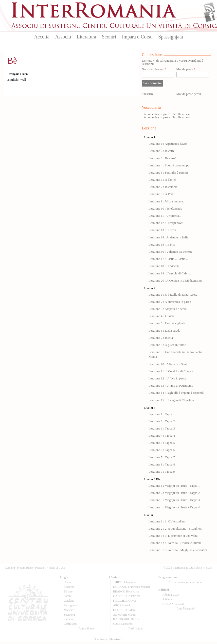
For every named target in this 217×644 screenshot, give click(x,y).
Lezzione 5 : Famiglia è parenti (168, 173)
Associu (63, 37)
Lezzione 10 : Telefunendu (165, 209)
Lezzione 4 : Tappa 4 (162, 436)
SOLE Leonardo (123, 624)
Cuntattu (10, 568)
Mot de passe (186, 69)
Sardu (67, 596)
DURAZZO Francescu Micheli (132, 587)
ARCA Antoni (122, 605)
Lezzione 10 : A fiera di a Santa (168, 364)
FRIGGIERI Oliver (125, 601)
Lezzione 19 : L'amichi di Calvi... (170, 273)
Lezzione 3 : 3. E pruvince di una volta (173, 536)
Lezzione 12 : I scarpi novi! (166, 223)
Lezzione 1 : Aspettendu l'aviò (168, 144)
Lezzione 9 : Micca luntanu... (167, 201)
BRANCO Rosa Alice (126, 591)
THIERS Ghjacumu (125, 582)
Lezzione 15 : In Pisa (162, 245)
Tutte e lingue (86, 628)
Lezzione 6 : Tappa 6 (162, 450)
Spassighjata (171, 37)
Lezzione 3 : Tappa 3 (162, 429)
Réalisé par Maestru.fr (108, 639)
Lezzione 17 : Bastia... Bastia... (168, 259)
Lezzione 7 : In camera (163, 187)
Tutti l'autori (136, 628)
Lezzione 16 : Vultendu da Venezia (170, 252)
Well (17, 80)
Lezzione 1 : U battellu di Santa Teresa (173, 295)
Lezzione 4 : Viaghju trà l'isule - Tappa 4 (174, 507)
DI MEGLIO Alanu (125, 610)
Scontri (109, 37)
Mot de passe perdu (189, 94)
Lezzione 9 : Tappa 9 (162, 472)
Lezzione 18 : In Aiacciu (164, 266)
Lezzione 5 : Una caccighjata (167, 323)
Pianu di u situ (57, 568)
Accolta (42, 37)
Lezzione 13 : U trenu (162, 230)
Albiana (167, 599)
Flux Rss (209, 8)
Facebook (209, 16)
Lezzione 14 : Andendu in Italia (168, 237)
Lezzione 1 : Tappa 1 (162, 414)
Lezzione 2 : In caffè (162, 151)
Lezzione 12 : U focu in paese (167, 378)
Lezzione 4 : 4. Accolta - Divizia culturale (175, 543)
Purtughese (70, 605)
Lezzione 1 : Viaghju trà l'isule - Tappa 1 (174, 486)
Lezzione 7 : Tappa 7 (162, 457)
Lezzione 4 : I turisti (161, 316)
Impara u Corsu (137, 37)
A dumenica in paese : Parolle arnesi (167, 114)
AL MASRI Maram (125, 615)
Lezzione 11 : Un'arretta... (165, 216)
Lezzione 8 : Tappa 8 (162, 465)
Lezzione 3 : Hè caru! (162, 158)
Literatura (86, 37)
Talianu (68, 591)
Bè (12, 61)
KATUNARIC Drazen (126, 619)
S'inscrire (148, 94)
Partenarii (41, 568)
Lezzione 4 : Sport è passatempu (169, 165)
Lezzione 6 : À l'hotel (162, 180)
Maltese (69, 610)
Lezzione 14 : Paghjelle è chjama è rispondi (176, 393)
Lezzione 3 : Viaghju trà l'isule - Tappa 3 (174, 500)
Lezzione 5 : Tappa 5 (162, 443)
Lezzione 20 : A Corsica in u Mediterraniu (175, 281)
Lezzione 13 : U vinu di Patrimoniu (171, 386)
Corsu (67, 582)
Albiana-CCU (171, 595)
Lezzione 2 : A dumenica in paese (170, 302)
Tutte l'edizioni (185, 608)
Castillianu (70, 624)
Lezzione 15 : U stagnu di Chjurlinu (171, 400)
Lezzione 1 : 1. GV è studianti (167, 521)
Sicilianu (69, 619)
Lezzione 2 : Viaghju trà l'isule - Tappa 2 (174, 493)
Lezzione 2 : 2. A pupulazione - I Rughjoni (175, 529)
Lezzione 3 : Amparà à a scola (167, 309)
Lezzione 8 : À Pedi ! (162, 194)
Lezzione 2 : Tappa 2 (162, 421)
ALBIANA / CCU (173, 604)
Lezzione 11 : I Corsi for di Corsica (171, 371)
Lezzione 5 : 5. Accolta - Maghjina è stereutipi (178, 550)
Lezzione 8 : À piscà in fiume (167, 345)
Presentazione (25, 568)
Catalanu (69, 601)
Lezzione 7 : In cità (161, 338)
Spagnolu (69, 615)
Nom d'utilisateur (154, 69)
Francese (69, 587)
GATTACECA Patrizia (127, 596)
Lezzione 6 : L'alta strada (164, 331)
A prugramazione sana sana (185, 582)
